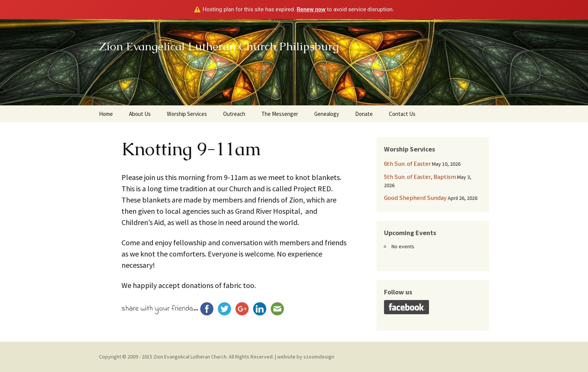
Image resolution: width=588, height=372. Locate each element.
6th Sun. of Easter (407, 163)
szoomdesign (319, 357)
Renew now (311, 9)
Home (106, 114)
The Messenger (280, 114)
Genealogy (327, 114)
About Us (140, 114)
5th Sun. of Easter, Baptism (420, 177)
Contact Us (402, 114)
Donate (364, 114)
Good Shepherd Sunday (415, 198)
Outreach (234, 114)
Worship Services (187, 114)
